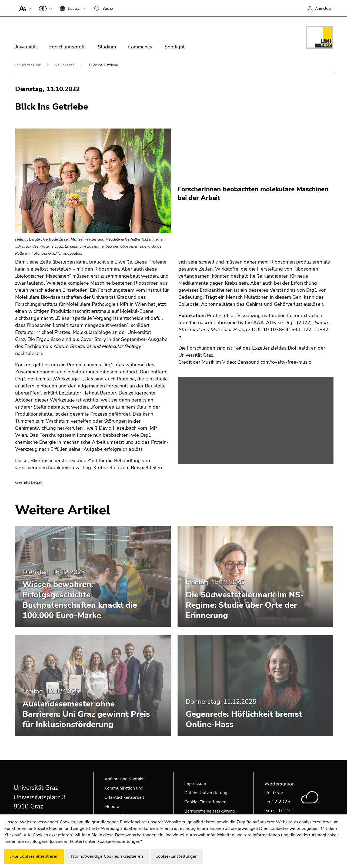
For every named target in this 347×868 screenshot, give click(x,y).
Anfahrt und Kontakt (124, 779)
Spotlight (175, 47)
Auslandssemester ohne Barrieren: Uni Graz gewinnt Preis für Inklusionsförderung (86, 714)
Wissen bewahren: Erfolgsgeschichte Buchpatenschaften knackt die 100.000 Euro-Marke (80, 600)
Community (140, 47)
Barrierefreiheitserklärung (210, 811)
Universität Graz (28, 65)
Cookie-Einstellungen (205, 802)
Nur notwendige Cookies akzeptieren (107, 856)
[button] (24, 8)
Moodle (112, 807)
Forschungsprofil (67, 47)
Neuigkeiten (65, 65)
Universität (25, 47)
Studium (107, 47)
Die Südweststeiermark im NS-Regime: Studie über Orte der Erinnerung (245, 605)
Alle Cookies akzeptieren (34, 856)
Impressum (195, 784)
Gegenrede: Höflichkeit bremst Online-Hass (244, 719)
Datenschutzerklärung (206, 793)
